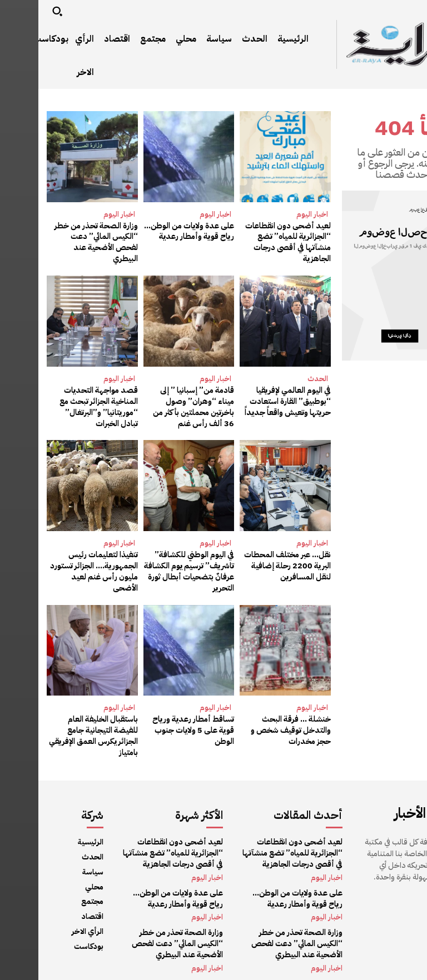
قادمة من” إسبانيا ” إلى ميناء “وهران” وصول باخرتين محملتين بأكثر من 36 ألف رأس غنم (150, 406)
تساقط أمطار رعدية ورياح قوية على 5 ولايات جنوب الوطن (157, 728)
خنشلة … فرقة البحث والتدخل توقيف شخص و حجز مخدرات (254, 728)
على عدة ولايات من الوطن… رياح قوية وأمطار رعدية (151, 231)
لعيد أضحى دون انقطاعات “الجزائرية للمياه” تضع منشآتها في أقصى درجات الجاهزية (250, 242)
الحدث (279, 377)
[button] (19, 11)
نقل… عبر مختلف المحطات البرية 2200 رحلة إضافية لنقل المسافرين (249, 564)
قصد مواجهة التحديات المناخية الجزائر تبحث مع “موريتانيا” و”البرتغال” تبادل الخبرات (55, 406)
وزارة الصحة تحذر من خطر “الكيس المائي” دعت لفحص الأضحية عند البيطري (54, 237)
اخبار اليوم (274, 214)
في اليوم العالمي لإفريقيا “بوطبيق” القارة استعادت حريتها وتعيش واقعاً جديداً (251, 400)
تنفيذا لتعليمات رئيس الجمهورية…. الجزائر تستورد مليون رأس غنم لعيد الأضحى (57, 569)
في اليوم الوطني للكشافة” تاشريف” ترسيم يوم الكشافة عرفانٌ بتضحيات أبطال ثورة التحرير (152, 569)
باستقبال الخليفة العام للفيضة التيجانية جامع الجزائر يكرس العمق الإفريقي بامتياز (54, 728)
